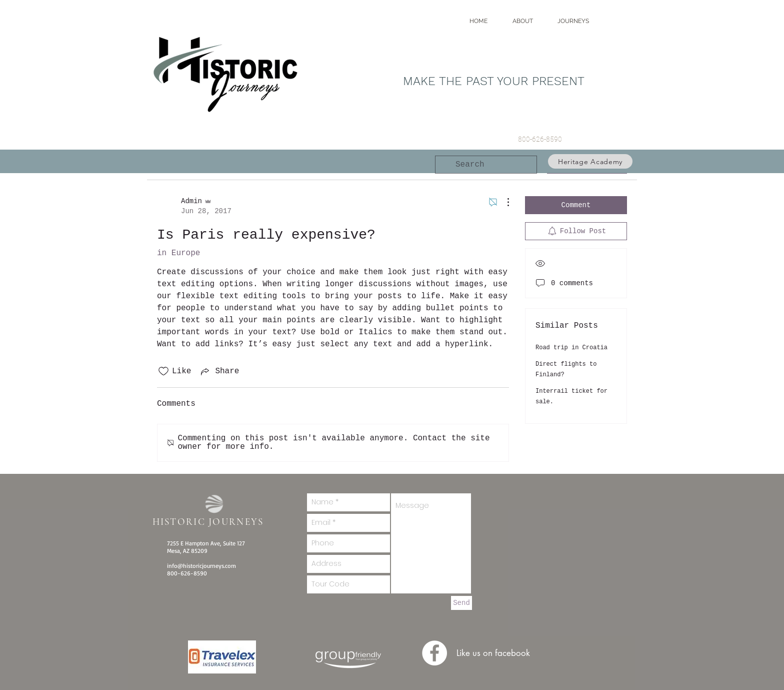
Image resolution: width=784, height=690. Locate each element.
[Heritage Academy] (590, 161)
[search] (486, 165)
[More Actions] (503, 202)
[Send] (461, 603)
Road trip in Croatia (571, 348)
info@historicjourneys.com (201, 566)
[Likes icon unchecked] (163, 371)
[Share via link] (219, 371)
